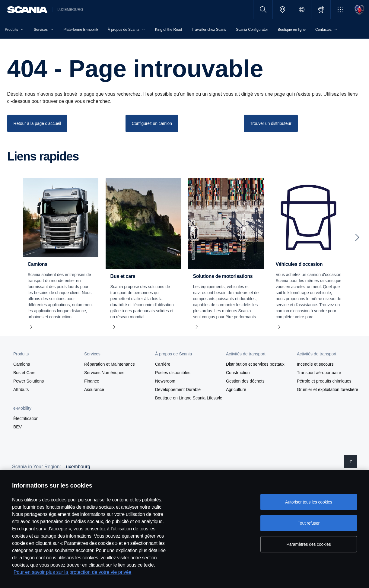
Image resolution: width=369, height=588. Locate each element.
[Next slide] (357, 237)
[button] (340, 10)
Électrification (26, 418)
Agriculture (236, 389)
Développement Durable (178, 389)
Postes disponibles (173, 373)
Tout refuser (309, 523)
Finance (92, 381)
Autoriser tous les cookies (309, 502)
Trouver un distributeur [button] (271, 123)
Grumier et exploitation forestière (328, 389)
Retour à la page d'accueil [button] (37, 123)
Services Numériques (104, 373)
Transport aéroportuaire (319, 373)
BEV (17, 427)
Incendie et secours (315, 364)
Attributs (21, 389)
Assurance (94, 389)
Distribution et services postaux (255, 364)
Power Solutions (29, 381)
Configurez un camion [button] (152, 123)
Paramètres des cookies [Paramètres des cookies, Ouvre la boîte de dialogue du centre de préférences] (309, 544)
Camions (22, 364)
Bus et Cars (24, 373)
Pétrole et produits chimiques (324, 381)
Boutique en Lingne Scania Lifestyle (189, 398)
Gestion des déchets (245, 381)
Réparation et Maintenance (110, 364)
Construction (238, 373)
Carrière (163, 364)
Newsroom (165, 381)
